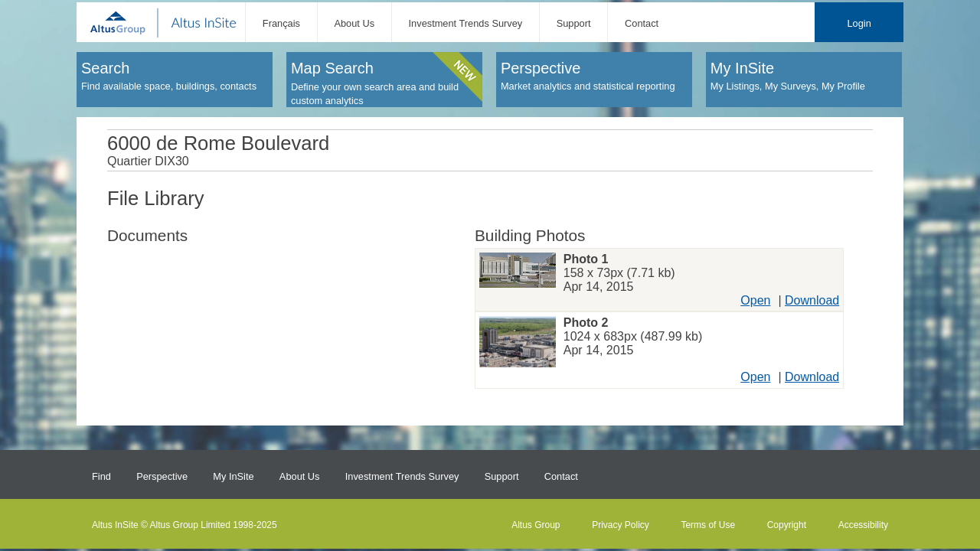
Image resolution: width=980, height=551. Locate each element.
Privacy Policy (621, 525)
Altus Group (536, 525)
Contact (642, 23)
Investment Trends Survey (466, 23)
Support (574, 23)
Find (101, 476)
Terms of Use (708, 525)
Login (859, 23)
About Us (354, 23)
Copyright (787, 525)
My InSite (233, 476)
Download (812, 300)
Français (281, 23)
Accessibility (863, 525)
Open (755, 300)
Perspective (162, 476)
